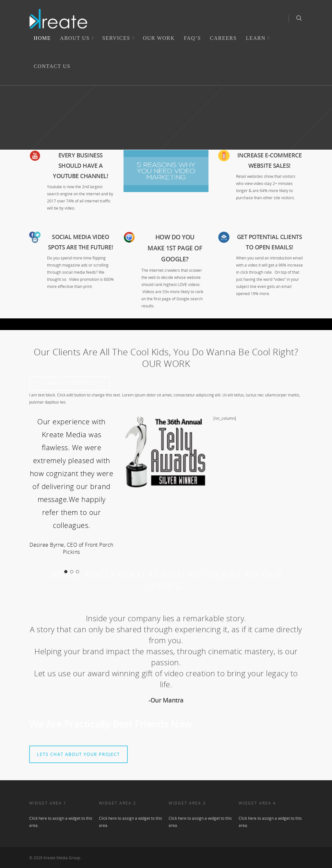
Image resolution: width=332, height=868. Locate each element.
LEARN (258, 38)
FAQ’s (192, 38)
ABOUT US (77, 38)
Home (42, 38)
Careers (224, 38)
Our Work (159, 38)
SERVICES (119, 38)
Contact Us (52, 66)
